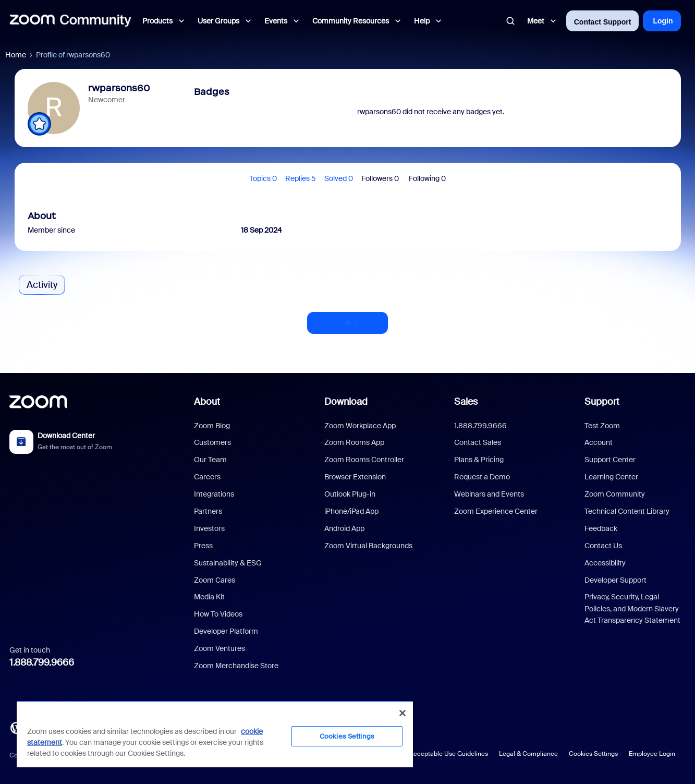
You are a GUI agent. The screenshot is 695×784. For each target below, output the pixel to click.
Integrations (214, 494)
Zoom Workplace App (360, 426)
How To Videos (218, 614)
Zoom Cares (215, 580)
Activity (42, 285)
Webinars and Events (489, 494)
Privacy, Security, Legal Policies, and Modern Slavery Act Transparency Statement (632, 608)
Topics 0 (263, 178)
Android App (344, 528)
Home (16, 55)
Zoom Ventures (220, 648)
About (207, 402)
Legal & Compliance (528, 754)
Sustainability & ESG (228, 563)
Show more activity (348, 320)
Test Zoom (602, 426)
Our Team (210, 460)
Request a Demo (482, 477)
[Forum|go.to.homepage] (70, 21)
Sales (466, 402)
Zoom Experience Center (496, 511)
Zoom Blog (212, 426)
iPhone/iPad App (351, 511)
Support (602, 402)
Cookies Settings (593, 754)
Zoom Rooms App (354, 442)
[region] (215, 734)
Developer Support (615, 580)
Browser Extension (355, 477)
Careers (207, 477)
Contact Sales (478, 442)
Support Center (610, 460)
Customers (212, 442)
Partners (208, 511)
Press (203, 546)
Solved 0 (339, 178)
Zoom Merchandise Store (236, 666)
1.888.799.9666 (42, 662)
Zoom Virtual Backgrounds (368, 546)
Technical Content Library (627, 511)
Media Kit (209, 597)
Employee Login (652, 754)
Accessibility (605, 563)
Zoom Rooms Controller (364, 460)
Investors (209, 528)
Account (599, 442)
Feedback (601, 528)
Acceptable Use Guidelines (449, 754)
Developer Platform (226, 631)
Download (346, 402)
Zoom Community (615, 494)
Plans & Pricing (479, 460)
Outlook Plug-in (350, 494)
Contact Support (603, 22)
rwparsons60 (119, 88)
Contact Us (603, 546)
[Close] (403, 713)
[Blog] (16, 727)
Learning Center (611, 477)
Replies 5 (301, 178)
